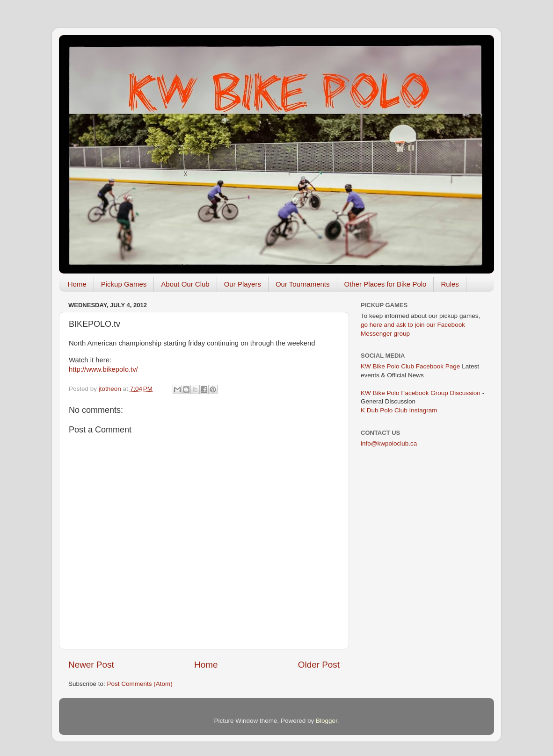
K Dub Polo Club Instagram (399, 410)
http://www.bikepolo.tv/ (103, 369)
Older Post (319, 665)
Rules (450, 284)
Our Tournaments (303, 284)
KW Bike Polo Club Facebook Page (410, 366)
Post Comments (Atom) (140, 684)
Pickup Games (124, 284)
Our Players (243, 284)
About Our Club (185, 284)
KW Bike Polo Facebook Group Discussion (421, 393)
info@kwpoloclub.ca (389, 443)
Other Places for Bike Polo (386, 284)
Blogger (327, 721)
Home (77, 284)
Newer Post (91, 665)
